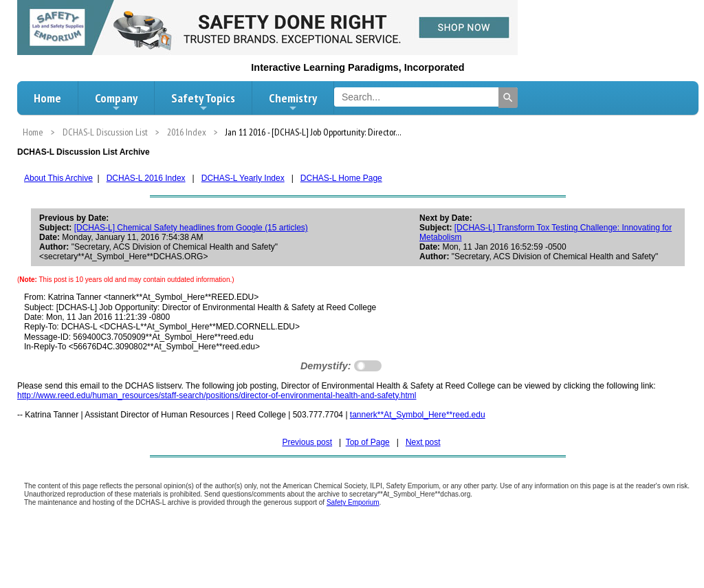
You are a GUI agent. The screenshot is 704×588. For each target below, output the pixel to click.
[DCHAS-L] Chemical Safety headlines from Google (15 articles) (191, 228)
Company (116, 102)
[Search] (508, 98)
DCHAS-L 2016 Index (146, 178)
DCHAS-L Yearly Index (243, 178)
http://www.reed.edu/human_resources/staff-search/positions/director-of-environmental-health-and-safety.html (217, 395)
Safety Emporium (353, 502)
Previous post (307, 442)
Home (47, 98)
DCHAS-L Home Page (341, 178)
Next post (423, 442)
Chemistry (293, 102)
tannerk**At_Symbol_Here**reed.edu (418, 415)
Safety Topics (203, 102)
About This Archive (58, 178)
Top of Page (368, 442)
